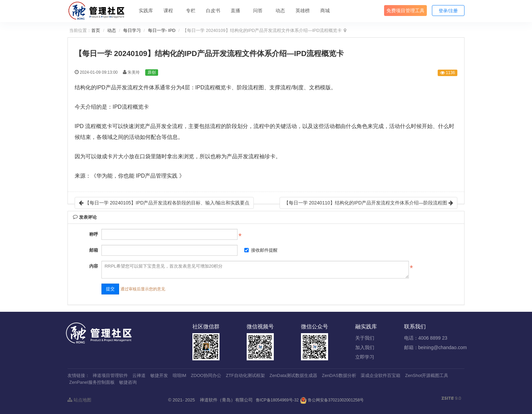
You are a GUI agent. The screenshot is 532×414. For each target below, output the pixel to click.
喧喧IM (179, 375)
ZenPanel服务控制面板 (92, 382)
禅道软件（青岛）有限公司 (226, 400)
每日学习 (132, 30)
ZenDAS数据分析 (339, 375)
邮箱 (94, 250)
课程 (168, 11)
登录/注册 (448, 11)
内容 (94, 266)
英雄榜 (303, 11)
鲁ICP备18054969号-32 (277, 400)
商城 (325, 11)
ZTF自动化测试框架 (245, 375)
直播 (235, 11)
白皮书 (213, 11)
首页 (96, 30)
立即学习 (365, 357)
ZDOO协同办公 (206, 375)
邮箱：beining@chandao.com (435, 347)
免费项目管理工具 (405, 11)
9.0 (451, 399)
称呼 (94, 234)
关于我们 (365, 338)
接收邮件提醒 (261, 250)
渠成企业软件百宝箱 (381, 375)
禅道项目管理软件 (110, 375)
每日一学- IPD (162, 30)
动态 (280, 11)
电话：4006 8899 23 (426, 338)
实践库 (146, 11)
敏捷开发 (159, 375)
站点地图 (79, 400)
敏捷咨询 (128, 382)
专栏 (191, 11)
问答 (258, 11)
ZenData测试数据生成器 (293, 375)
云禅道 (139, 375)
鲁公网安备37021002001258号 (332, 400)
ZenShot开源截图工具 (427, 375)
